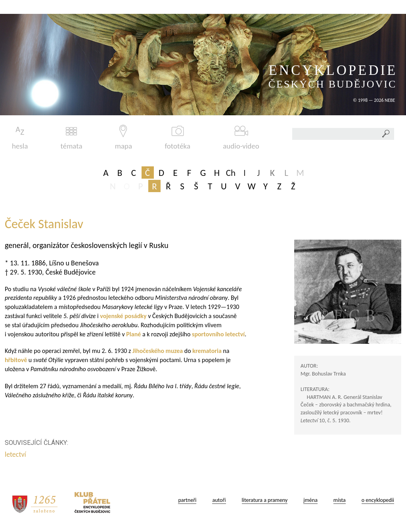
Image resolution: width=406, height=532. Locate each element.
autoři (219, 500)
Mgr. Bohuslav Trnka (323, 374)
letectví (16, 454)
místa (340, 500)
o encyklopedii (378, 500)
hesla (20, 138)
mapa (124, 138)
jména (310, 500)
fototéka (177, 138)
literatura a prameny (265, 500)
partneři (187, 500)
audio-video (241, 138)
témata (72, 138)
